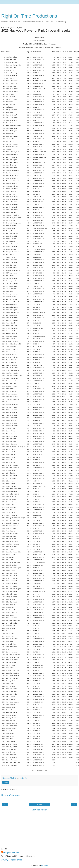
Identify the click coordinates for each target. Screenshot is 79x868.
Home (39, 805)
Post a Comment (11, 795)
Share (6, 782)
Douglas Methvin (11, 853)
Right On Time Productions (29, 16)
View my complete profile (11, 860)
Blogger (45, 865)
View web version (39, 810)
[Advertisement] (39, 7)
